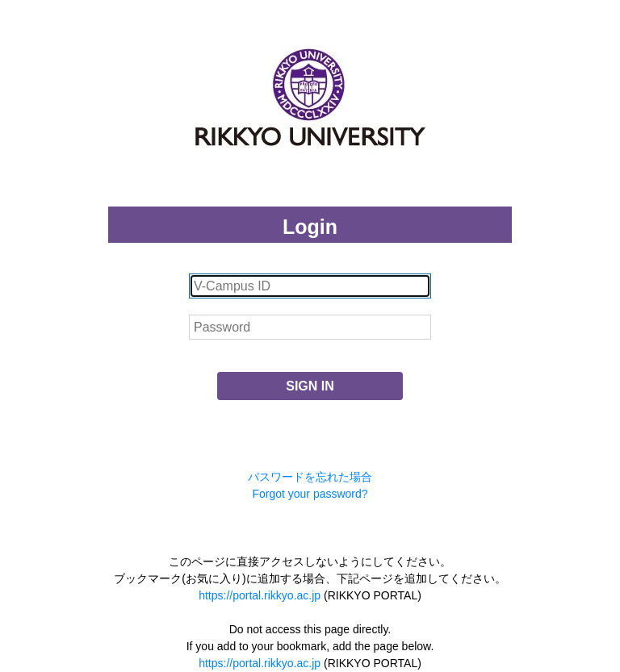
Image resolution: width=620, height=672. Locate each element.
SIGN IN (310, 386)
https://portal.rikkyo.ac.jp (260, 595)
